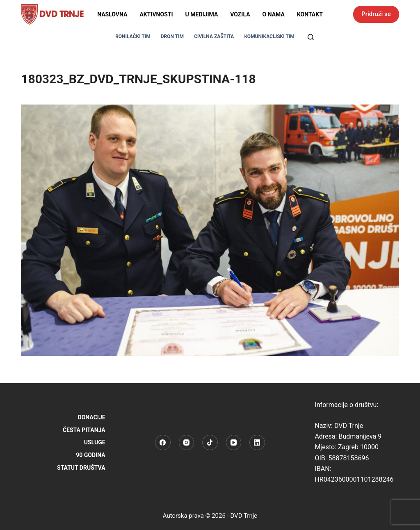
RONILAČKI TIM (133, 36)
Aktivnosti (156, 14)
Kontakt (310, 14)
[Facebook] (163, 443)
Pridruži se (376, 14)
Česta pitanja (84, 430)
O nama (274, 14)
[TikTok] (210, 443)
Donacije (92, 417)
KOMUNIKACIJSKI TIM (269, 36)
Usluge (95, 442)
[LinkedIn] (257, 443)
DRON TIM (172, 36)
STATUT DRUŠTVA (81, 468)
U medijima (202, 14)
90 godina (90, 455)
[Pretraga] (311, 37)
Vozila (240, 14)
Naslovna (112, 14)
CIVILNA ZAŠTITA (214, 36)
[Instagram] (187, 443)
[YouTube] (234, 443)
